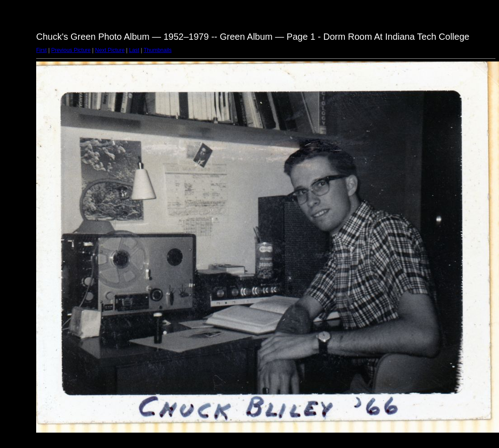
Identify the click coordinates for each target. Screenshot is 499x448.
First (41, 50)
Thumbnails (158, 50)
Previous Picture (71, 50)
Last (134, 50)
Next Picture (110, 50)
